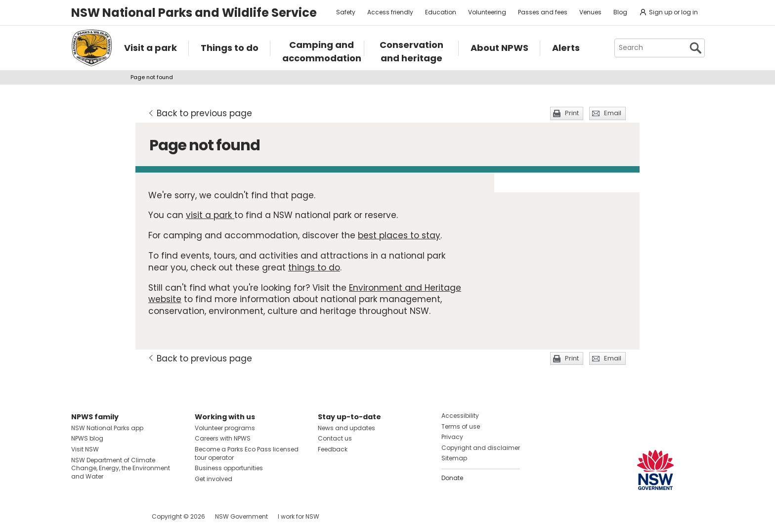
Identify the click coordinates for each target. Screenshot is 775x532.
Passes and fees (543, 12)
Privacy (452, 437)
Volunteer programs (225, 428)
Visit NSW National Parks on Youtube (123, 516)
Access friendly (390, 12)
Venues (590, 12)
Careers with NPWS (223, 438)
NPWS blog (87, 438)
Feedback (333, 449)
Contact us (335, 438)
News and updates (346, 428)
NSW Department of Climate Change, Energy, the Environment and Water (121, 468)
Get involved (214, 479)
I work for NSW (299, 516)
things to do (314, 267)
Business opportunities (229, 468)
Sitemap (454, 458)
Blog (620, 12)
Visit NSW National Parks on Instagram (102, 516)
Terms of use (461, 426)
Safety (346, 12)
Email (613, 113)
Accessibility (460, 416)
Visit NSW (85, 449)
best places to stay (399, 235)
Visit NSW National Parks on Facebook (80, 516)
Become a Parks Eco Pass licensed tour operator (247, 453)
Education (441, 12)
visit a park (210, 215)
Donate (452, 478)
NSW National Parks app (107, 428)
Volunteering (487, 12)
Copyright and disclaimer (481, 448)
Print (572, 113)
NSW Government (241, 516)
